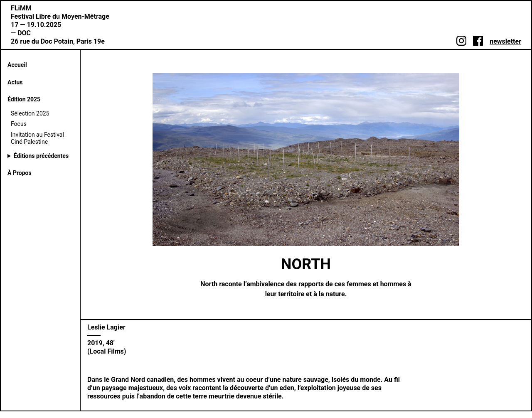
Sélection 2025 (30, 113)
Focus (19, 124)
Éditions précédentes (41, 156)
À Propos (20, 173)
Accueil (17, 65)
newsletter (505, 41)
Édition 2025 (24, 99)
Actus (15, 82)
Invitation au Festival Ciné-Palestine (37, 138)
